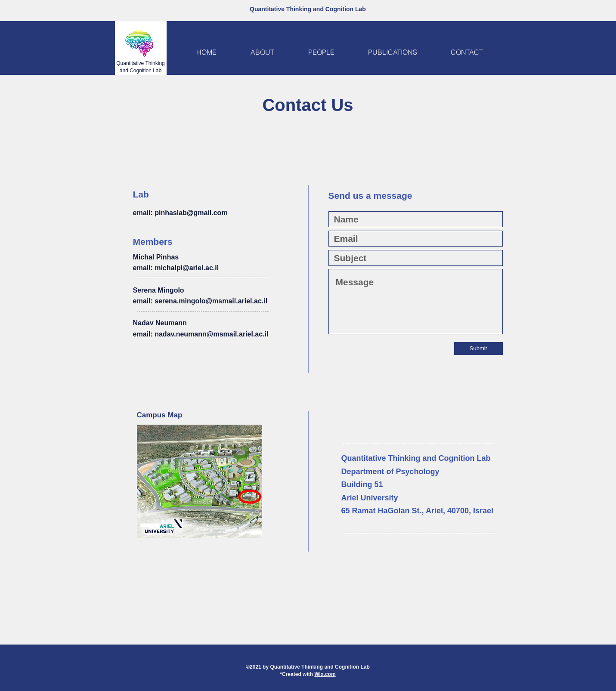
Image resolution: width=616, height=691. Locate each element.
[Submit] (478, 349)
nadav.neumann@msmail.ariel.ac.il (211, 334)
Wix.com (325, 674)
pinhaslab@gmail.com (191, 213)
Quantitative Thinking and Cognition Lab (308, 9)
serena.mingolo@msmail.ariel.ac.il (211, 301)
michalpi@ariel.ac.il (187, 268)
